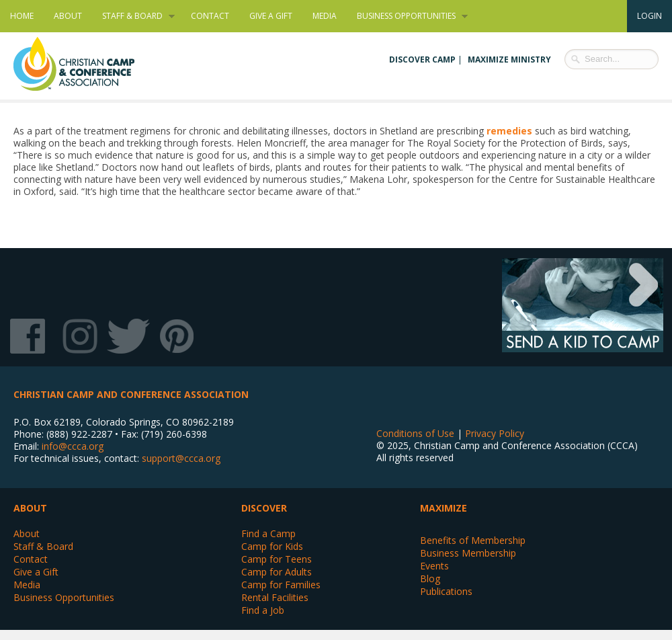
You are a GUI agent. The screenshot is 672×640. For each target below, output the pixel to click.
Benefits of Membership (473, 540)
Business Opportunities (407, 16)
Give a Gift (271, 16)
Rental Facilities (275, 597)
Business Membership (468, 553)
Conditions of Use (415, 433)
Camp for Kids (272, 546)
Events (434, 566)
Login (649, 16)
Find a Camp (268, 533)
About (68, 16)
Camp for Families (281, 585)
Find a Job (263, 610)
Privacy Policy (495, 433)
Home (22, 16)
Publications (446, 591)
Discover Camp (422, 59)
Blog (430, 578)
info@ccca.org (73, 446)
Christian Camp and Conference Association (87, 64)
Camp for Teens (277, 559)
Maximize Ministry (509, 59)
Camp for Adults (277, 572)
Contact (210, 16)
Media (325, 16)
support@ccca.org (181, 458)
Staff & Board (133, 16)
